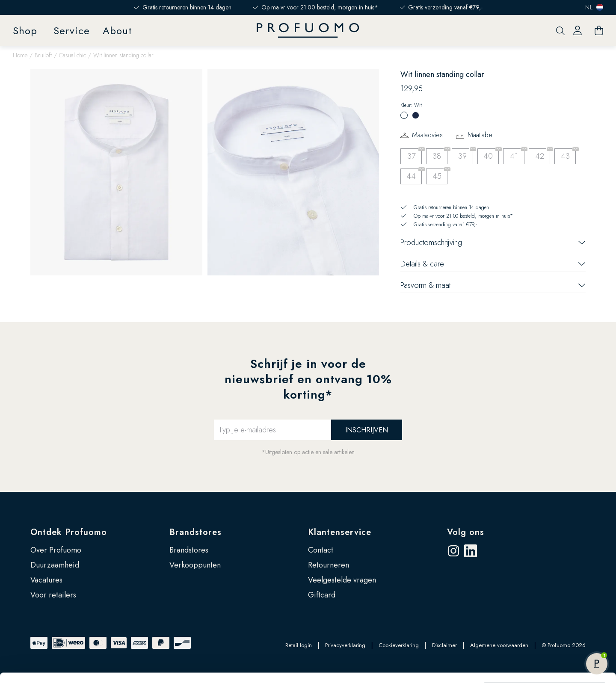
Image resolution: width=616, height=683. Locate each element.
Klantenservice (340, 532)
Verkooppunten (195, 565)
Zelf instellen (545, 624)
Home (20, 55)
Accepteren (545, 596)
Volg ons (466, 532)
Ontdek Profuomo (69, 532)
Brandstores (195, 532)
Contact (321, 550)
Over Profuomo (56, 550)
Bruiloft (43, 55)
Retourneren (329, 565)
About (117, 31)
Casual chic (73, 55)
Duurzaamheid (55, 565)
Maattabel (481, 135)
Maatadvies (427, 135)
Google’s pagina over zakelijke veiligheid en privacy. (115, 645)
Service (72, 31)
